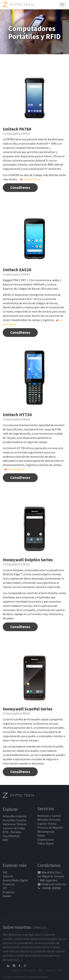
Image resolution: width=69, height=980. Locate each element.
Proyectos (9, 884)
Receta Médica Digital (15, 880)
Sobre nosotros (17, 927)
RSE (5, 872)
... (20, 960)
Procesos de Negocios (50, 828)
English (17, 970)
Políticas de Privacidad (38, 977)
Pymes (41, 836)
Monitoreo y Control (49, 816)
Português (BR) (33, 970)
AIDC (6, 840)
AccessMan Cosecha (14, 820)
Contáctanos (49, 865)
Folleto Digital (46, 843)
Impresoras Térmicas (15, 824)
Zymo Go (8, 876)
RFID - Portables (12, 832)
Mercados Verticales (49, 820)
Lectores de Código (14, 828)
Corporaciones (46, 840)
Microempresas (46, 832)
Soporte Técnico (47, 824)
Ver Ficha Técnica (30, 179)
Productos (9, 892)
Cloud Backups (11, 836)
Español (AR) (54, 970)
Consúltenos (20, 188)
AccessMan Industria (15, 816)
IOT (5, 888)
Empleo (7, 896)
